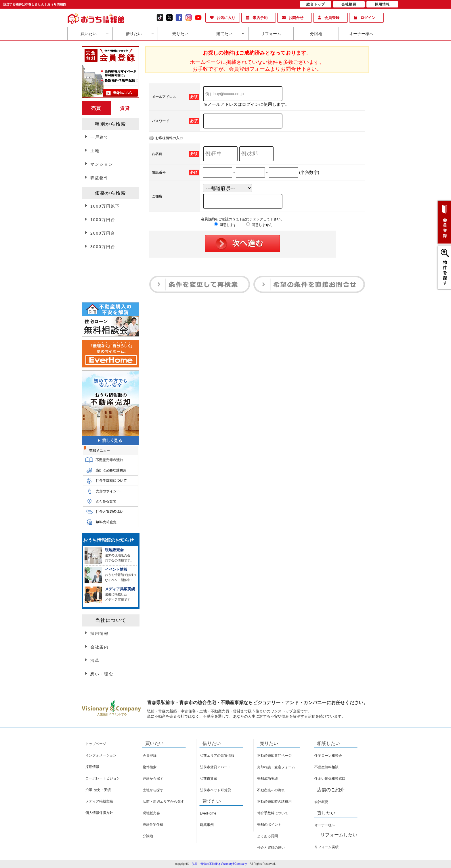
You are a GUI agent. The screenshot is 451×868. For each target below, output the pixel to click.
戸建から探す (153, 779)
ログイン (368, 18)
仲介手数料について (273, 813)
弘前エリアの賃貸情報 (217, 756)
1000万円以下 (105, 206)
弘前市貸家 (209, 779)
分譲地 (316, 34)
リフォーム (271, 34)
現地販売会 (151, 813)
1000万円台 (103, 220)
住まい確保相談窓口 (330, 779)
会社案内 (100, 647)
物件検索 (150, 767)
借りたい (134, 34)
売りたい (180, 34)
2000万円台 (103, 233)
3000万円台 (103, 247)
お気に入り (226, 18)
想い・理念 (102, 674)
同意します (225, 225)
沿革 (95, 660)
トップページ (96, 744)
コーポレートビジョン (103, 778)
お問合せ (296, 18)
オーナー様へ (361, 34)
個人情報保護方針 (99, 813)
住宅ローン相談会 (328, 756)
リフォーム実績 (326, 847)
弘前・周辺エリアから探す (163, 802)
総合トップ (316, 4)
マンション (102, 164)
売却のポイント (269, 825)
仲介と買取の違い (271, 848)
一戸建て (100, 137)
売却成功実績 (267, 779)
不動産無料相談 (326, 767)
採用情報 (100, 633)
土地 (95, 151)
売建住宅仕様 (153, 825)
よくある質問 (267, 836)
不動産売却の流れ (271, 790)
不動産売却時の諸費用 (274, 802)
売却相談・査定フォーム (276, 767)
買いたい (89, 34)
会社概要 (321, 802)
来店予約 (260, 18)
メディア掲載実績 (99, 801)
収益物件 (100, 178)
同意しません (259, 225)
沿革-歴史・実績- (99, 790)
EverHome (208, 813)
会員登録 (332, 18)
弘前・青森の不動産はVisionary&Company (219, 864)
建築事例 (207, 825)
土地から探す (153, 790)
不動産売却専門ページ (274, 756)
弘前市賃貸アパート (215, 767)
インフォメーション (101, 755)
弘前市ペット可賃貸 (215, 790)
